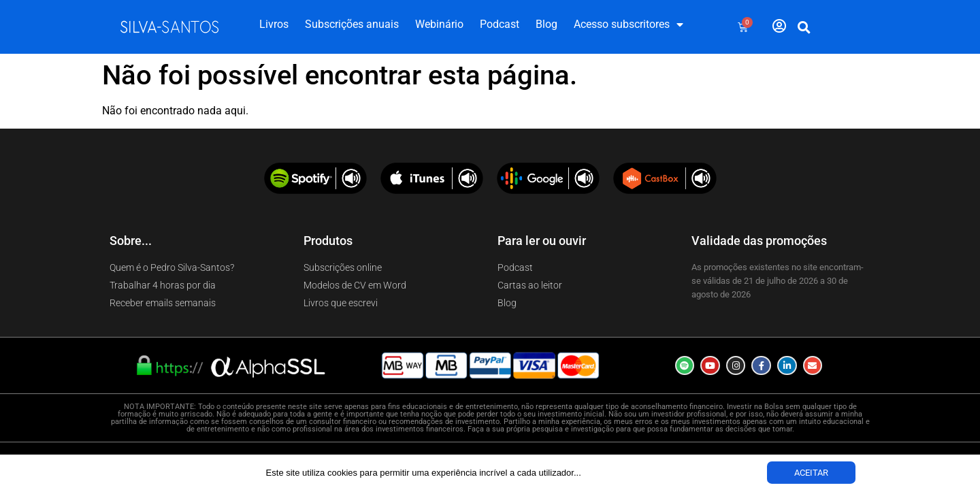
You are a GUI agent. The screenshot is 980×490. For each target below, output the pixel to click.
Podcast (500, 24)
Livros (274, 24)
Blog (546, 24)
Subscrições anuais (352, 24)
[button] (804, 27)
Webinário (439, 24)
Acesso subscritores (628, 24)
